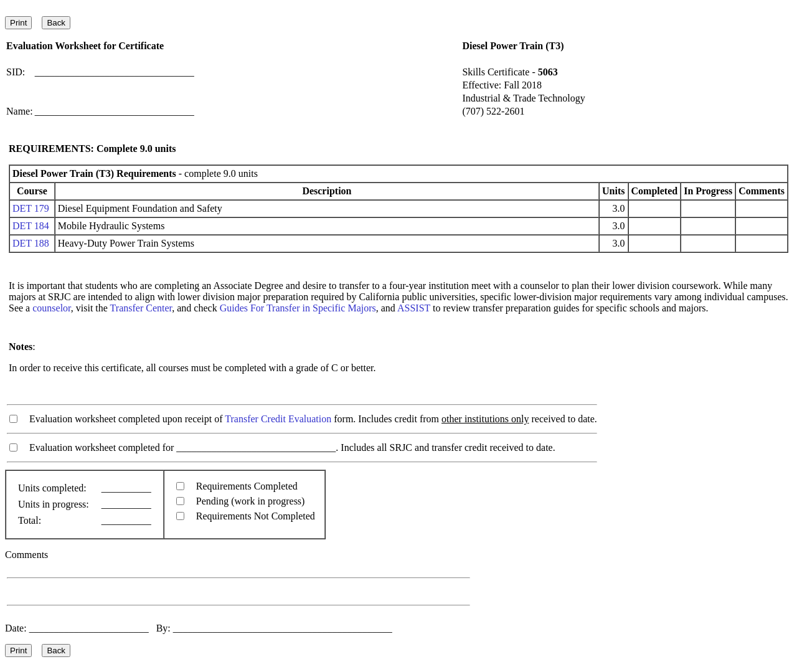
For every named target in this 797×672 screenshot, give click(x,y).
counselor (52, 308)
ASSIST (414, 308)
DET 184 (31, 226)
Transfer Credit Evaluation (278, 419)
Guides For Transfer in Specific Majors (298, 308)
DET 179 (31, 208)
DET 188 (31, 243)
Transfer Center (141, 308)
